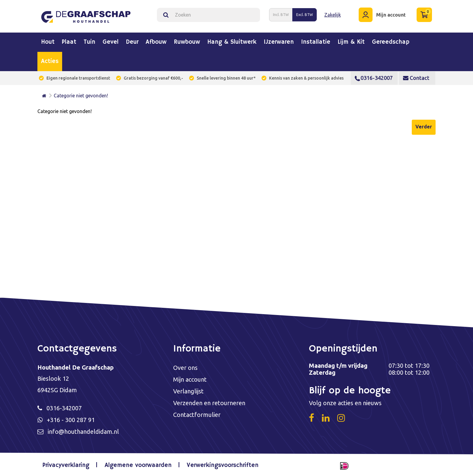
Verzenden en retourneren (209, 403)
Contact (416, 78)
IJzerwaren (279, 42)
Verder (424, 127)
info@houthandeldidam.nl (83, 432)
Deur (132, 42)
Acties (50, 61)
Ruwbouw (187, 42)
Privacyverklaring (66, 465)
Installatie (316, 42)
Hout (48, 42)
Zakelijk (333, 15)
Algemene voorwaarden (138, 465)
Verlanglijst (188, 391)
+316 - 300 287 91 (71, 420)
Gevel (111, 42)
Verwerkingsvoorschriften (223, 465)
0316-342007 (374, 78)
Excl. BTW (305, 15)
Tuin (89, 42)
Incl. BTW (281, 15)
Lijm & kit (351, 42)
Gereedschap (391, 42)
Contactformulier (197, 415)
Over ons (185, 368)
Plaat (69, 42)
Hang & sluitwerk (232, 42)
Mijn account (190, 379)
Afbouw (156, 42)
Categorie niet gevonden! (81, 96)
